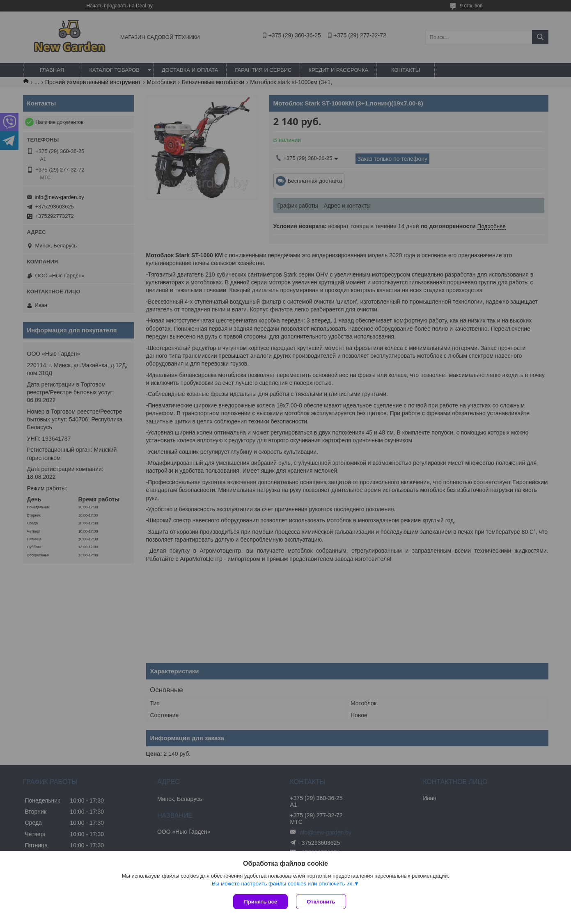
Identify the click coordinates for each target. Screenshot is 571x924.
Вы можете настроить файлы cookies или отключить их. (283, 884)
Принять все (260, 902)
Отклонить (321, 902)
